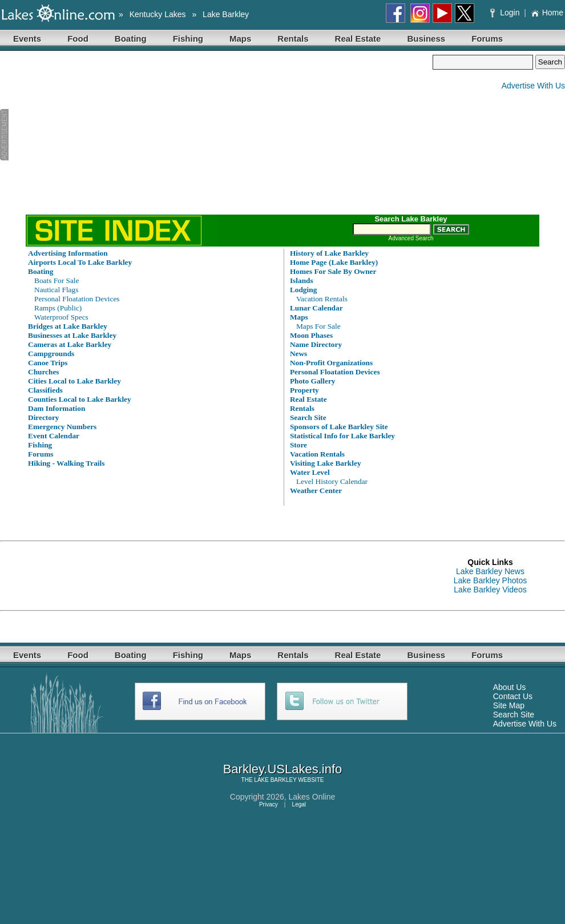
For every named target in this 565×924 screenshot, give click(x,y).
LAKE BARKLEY (275, 780)
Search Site (514, 715)
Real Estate (358, 39)
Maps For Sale (318, 326)
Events (27, 39)
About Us (510, 687)
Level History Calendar (332, 481)
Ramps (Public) (58, 308)
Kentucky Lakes (158, 14)
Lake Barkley (226, 14)
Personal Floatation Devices (77, 299)
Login (506, 13)
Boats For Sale (57, 281)
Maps (240, 39)
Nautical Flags (56, 290)
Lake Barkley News (490, 571)
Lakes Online (312, 797)
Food (78, 39)
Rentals (293, 39)
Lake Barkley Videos (490, 590)
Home (547, 13)
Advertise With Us (533, 86)
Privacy (269, 804)
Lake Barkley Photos (490, 580)
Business (426, 39)
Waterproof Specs (61, 317)
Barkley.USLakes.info (283, 769)
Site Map (509, 705)
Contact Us (513, 696)
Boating (131, 39)
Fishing (188, 39)
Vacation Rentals (322, 299)
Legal (299, 804)
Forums (487, 39)
